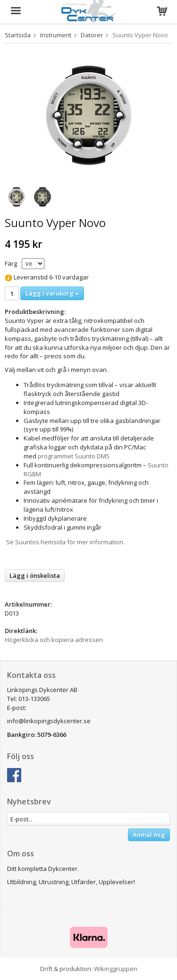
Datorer (92, 35)
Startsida (18, 35)
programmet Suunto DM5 (74, 456)
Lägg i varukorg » (52, 293)
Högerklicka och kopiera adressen (54, 640)
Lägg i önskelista (35, 575)
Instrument (56, 35)
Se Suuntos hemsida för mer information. (65, 542)
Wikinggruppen (116, 969)
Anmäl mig (149, 835)
